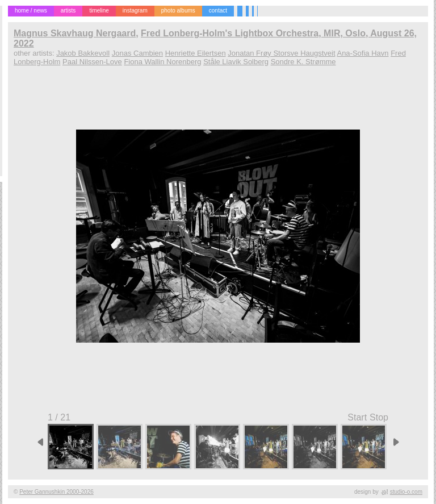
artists (68, 11)
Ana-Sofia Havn (362, 53)
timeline (99, 11)
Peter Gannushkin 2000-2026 (56, 492)
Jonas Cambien (137, 53)
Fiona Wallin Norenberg (162, 62)
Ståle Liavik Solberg (236, 62)
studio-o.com (406, 492)
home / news (31, 11)
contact (218, 11)
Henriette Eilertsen (196, 53)
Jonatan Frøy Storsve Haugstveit (281, 53)
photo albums (178, 11)
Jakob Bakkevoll (83, 53)
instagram (135, 11)
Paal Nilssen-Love (92, 62)
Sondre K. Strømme (303, 62)
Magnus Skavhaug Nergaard (75, 33)
